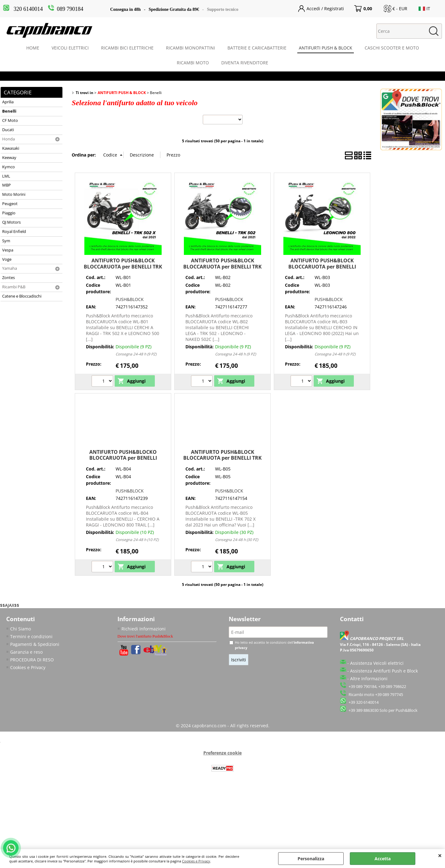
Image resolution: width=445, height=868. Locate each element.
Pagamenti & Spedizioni (35, 644)
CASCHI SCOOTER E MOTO (392, 48)
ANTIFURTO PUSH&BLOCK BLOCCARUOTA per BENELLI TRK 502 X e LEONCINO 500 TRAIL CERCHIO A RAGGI (123, 269)
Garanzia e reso (26, 652)
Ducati (8, 130)
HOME (33, 48)
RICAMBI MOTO (193, 63)
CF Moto (10, 120)
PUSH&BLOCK (130, 299)
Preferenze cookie (222, 753)
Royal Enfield (14, 232)
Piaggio (9, 213)
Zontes (8, 278)
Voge (7, 259)
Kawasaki (11, 148)
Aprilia (8, 102)
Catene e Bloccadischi (22, 296)
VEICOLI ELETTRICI (70, 48)
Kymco (8, 167)
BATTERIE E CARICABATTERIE (257, 48)
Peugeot (10, 204)
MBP (6, 185)
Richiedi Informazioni (144, 629)
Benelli (9, 111)
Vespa (8, 250)
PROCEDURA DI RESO (32, 660)
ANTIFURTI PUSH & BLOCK (326, 48)
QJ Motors (11, 222)
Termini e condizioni (31, 636)
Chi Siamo (21, 629)
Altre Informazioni (369, 679)
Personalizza (311, 859)
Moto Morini (14, 194)
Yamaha (10, 268)
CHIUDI (440, 855)
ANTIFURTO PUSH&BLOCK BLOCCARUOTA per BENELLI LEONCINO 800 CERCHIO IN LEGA (322, 266)
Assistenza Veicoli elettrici (377, 663)
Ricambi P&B (14, 287)
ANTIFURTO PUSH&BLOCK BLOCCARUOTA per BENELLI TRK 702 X (222, 458)
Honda (8, 139)
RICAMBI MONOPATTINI (191, 48)
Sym (6, 241)
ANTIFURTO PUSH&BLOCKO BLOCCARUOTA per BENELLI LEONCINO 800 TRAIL (123, 458)
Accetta (383, 859)
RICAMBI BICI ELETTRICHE (127, 48)
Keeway (9, 158)
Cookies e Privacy (196, 861)
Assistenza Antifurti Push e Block (384, 671)
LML (6, 176)
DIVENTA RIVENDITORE (245, 63)
